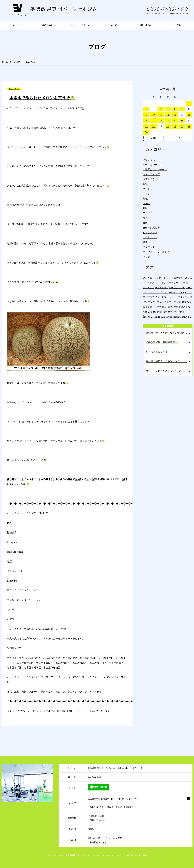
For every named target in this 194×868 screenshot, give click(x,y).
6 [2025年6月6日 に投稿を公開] (175, 109)
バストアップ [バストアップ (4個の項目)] (162, 287)
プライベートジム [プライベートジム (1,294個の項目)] (159, 297)
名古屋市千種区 (65, 711)
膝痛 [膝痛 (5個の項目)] (163, 317)
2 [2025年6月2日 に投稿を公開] (146, 109)
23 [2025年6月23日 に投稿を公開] (146, 126)
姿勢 (145, 184)
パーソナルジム (47, 711)
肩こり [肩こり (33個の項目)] (151, 317)
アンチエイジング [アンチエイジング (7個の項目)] (152, 278)
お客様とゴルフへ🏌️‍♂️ (157, 352)
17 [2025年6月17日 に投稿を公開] (154, 121)
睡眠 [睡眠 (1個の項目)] (180, 312)
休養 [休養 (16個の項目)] (179, 302)
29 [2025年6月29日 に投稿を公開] (189, 126)
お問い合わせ (145, 25)
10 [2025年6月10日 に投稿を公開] (154, 115)
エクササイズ (150, 237)
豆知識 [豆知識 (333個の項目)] (169, 317)
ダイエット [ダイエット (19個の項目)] (148, 287)
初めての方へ (48, 25)
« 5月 (154, 138)
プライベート (150, 213)
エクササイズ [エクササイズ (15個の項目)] (180, 278)
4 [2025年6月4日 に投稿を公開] (161, 109)
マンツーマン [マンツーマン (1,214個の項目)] (155, 302)
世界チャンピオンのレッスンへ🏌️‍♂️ (164, 371)
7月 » (182, 138)
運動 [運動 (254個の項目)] (175, 317)
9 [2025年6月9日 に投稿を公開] (146, 115)
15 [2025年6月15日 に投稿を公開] (189, 115)
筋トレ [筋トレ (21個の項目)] (186, 312)
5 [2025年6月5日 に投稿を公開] (168, 109)
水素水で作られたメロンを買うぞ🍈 (42, 98)
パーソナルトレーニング (156, 252)
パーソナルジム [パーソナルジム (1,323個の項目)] (177, 287)
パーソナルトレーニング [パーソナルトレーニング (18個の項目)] (172, 292)
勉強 (145, 199)
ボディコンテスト (152, 165)
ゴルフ (146, 203)
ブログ (113, 25)
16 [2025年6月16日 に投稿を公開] (146, 121)
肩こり (146, 218)
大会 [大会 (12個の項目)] (176, 307)
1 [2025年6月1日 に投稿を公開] (189, 103)
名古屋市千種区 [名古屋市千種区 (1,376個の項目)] (165, 307)
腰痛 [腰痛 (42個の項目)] (158, 317)
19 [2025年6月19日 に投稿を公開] (168, 121)
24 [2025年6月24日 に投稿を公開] (154, 126)
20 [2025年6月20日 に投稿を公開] (175, 121)
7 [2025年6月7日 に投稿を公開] (182, 109)
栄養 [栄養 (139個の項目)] (150, 312)
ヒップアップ (150, 233)
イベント (148, 194)
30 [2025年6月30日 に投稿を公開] (146, 132)
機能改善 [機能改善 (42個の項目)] (158, 312)
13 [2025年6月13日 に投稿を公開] (175, 115)
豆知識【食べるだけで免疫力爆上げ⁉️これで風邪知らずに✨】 (169, 333)
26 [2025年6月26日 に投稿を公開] (168, 126)
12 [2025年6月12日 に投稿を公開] (168, 115)
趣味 (145, 208)
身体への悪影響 (151, 228)
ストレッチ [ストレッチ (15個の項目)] (160, 283)
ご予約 (178, 25)
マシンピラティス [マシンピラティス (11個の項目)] (178, 297)
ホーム (16, 25)
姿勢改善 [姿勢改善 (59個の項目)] (183, 307)
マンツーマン (103, 711)
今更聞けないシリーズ (155, 170)
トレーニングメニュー (81, 25)
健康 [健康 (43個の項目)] (184, 302)
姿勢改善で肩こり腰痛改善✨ (162, 342)
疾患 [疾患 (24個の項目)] (165, 312)
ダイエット (149, 247)
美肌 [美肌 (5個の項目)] (145, 317)
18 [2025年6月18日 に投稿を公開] (161, 121)
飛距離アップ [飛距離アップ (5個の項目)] (185, 317)
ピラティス (149, 160)
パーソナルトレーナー (25, 711)
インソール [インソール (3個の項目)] (167, 278)
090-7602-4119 (14, 571)
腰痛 (145, 223)
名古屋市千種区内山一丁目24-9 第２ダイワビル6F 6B (113, 799)
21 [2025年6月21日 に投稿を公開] (182, 121)
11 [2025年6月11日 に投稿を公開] (161, 115)
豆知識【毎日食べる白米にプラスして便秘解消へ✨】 (169, 361)
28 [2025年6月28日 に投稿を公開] (182, 126)
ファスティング (151, 174)
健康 (145, 242)
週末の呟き (149, 179)
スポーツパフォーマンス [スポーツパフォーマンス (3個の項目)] (179, 283)
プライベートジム (85, 711)
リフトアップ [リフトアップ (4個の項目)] (169, 302)
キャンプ (148, 189)
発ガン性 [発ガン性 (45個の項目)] (172, 312)
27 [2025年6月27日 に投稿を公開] (175, 126)
